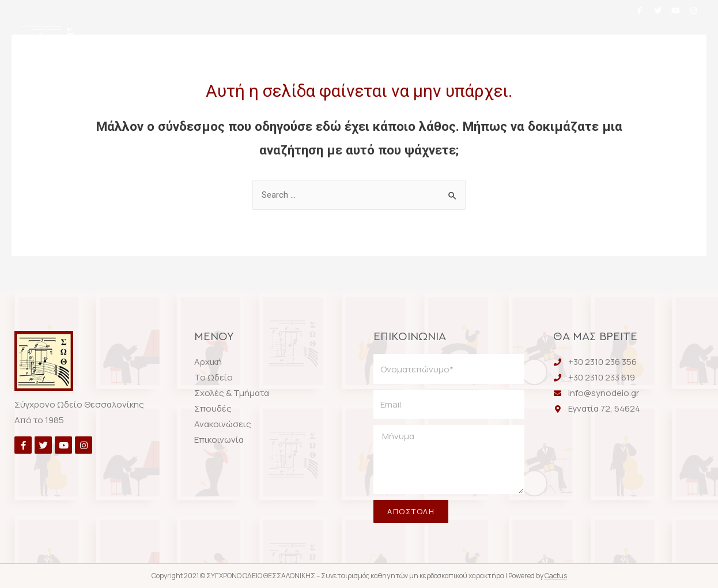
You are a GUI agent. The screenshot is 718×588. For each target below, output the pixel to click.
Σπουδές (432, 42)
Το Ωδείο (233, 42)
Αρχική (159, 42)
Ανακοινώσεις (522, 42)
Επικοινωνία (357, 72)
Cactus (556, 576)
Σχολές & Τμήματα (332, 42)
